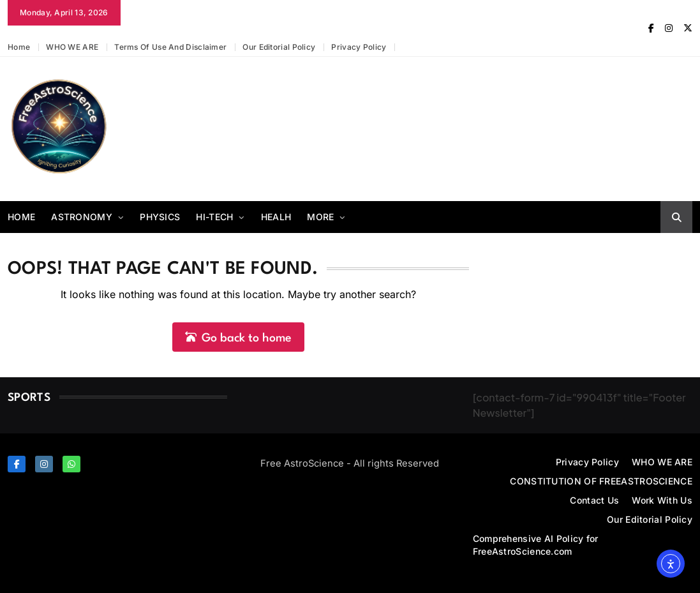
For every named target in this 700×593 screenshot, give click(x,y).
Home (19, 47)
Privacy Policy (359, 47)
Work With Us (662, 500)
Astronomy (82, 217)
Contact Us (594, 500)
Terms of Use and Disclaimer (170, 47)
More (320, 217)
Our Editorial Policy (279, 47)
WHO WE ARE (72, 47)
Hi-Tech (214, 217)
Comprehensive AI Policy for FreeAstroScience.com (536, 545)
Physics (160, 217)
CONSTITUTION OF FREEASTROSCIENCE (601, 481)
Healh (276, 217)
